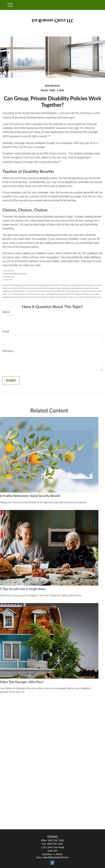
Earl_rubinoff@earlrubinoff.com (52, 857)
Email (6, 331)
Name (6, 312)
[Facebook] (52, 863)
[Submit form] (11, 381)
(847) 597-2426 (56, 840)
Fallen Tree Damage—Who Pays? (22, 682)
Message (8, 351)
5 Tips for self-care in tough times (23, 589)
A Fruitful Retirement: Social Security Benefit (30, 496)
